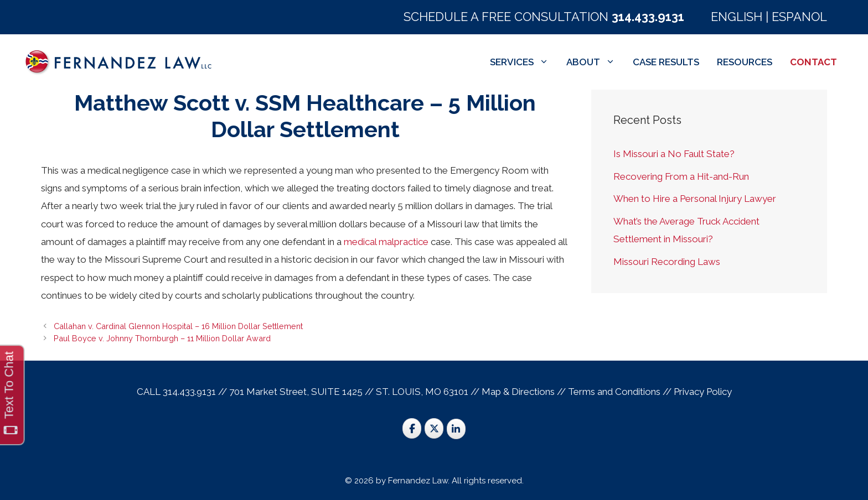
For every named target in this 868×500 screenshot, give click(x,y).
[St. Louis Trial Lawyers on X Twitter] (434, 428)
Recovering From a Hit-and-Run (681, 176)
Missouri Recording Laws (667, 262)
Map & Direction (516, 392)
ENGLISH (737, 17)
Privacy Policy (703, 392)
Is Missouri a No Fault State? (674, 154)
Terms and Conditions (614, 392)
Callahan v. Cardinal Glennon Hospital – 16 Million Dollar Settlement (178, 326)
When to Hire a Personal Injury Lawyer (695, 199)
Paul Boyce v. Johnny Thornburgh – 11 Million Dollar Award (162, 338)
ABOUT (595, 62)
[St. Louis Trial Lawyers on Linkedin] (456, 429)
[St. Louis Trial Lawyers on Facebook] (412, 428)
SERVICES (524, 62)
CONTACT (813, 62)
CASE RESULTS (666, 62)
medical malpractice (386, 242)
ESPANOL (799, 17)
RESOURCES (745, 62)
